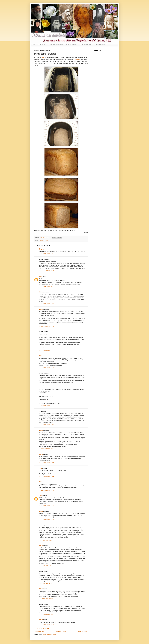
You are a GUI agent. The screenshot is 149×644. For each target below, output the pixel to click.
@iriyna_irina (43, 249)
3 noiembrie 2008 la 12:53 (46, 566)
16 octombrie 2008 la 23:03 (46, 463)
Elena (40, 496)
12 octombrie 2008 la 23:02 (46, 326)
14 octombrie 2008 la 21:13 (46, 406)
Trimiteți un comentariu (43, 628)
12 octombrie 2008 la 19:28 (46, 271)
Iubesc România (100, 45)
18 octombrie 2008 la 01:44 (46, 476)
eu (40, 411)
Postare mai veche (82, 632)
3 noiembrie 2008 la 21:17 (46, 583)
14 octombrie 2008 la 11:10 (46, 350)
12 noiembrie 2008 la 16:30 (46, 614)
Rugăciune (42, 45)
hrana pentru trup (44, 240)
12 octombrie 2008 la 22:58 (46, 304)
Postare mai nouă (40, 632)
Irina (43, 58)
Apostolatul (77, 60)
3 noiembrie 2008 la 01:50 (46, 540)
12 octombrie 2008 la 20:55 (46, 286)
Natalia (41, 292)
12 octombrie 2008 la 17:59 (46, 254)
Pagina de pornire (61, 632)
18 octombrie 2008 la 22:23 (46, 506)
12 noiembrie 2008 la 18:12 (46, 625)
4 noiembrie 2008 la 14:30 (46, 599)
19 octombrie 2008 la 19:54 (46, 519)
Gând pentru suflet (86, 45)
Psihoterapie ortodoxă (56, 45)
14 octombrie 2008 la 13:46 (46, 368)
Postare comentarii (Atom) (49, 635)
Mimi (40, 468)
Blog (34, 45)
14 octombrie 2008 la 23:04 (46, 425)
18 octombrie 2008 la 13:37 (46, 490)
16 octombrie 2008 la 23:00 (46, 449)
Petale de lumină (71, 45)
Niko (40, 277)
